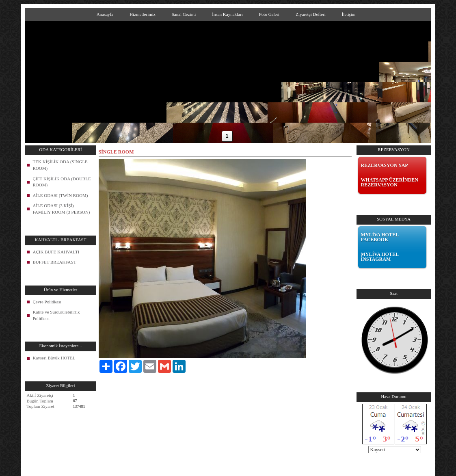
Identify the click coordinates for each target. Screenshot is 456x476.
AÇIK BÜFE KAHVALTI (56, 252)
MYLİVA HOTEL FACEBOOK (380, 237)
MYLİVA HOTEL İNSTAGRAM (380, 257)
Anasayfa (105, 14)
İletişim (349, 14)
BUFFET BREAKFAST (55, 262)
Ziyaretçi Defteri (311, 14)
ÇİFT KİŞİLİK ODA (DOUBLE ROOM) (62, 182)
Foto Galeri (269, 14)
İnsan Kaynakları (227, 14)
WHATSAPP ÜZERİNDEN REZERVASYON (390, 182)
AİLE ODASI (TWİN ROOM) (61, 195)
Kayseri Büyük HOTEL (54, 358)
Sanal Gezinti (184, 14)
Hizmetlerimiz (143, 14)
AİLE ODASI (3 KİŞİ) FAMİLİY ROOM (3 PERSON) (62, 209)
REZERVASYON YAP (385, 165)
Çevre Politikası (47, 302)
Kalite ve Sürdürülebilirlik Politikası (56, 315)
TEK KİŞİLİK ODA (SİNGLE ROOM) (60, 165)
